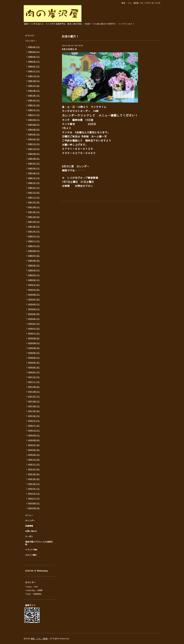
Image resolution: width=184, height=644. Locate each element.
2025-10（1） (34, 76)
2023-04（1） (34, 168)
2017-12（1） (34, 377)
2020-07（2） (34, 256)
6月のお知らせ (70, 49)
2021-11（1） (34, 197)
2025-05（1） (34, 96)
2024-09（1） (34, 120)
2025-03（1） (34, 100)
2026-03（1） (34, 57)
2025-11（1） (34, 71)
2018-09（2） (34, 338)
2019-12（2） (34, 285)
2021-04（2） (34, 217)
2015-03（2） (34, 479)
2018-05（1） (34, 353)
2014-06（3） (34, 508)
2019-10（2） (34, 290)
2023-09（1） (34, 154)
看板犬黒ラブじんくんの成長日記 (39, 543)
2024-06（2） (34, 129)
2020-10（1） (34, 246)
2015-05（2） (34, 474)
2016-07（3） (34, 445)
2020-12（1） (34, 236)
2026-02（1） (34, 62)
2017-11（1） (34, 382)
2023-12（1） (34, 144)
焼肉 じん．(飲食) (40, 639)
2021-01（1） (34, 231)
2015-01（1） (34, 489)
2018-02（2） (34, 367)
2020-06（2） (34, 261)
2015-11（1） (34, 464)
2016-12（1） (34, 421)
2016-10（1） (34, 430)
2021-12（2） (34, 193)
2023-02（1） (34, 173)
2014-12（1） (34, 494)
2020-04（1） (34, 270)
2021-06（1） (34, 207)
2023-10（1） (34, 149)
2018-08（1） (34, 343)
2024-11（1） (34, 115)
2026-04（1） (34, 52)
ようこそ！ (30, 35)
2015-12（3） (34, 460)
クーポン (29, 536)
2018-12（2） (34, 329)
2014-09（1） (34, 503)
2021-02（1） (34, 227)
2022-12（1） (34, 178)
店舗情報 (29, 526)
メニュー (29, 515)
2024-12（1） (34, 110)
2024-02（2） (34, 139)
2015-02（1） (34, 484)
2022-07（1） (34, 183)
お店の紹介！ (31, 41)
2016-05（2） (34, 450)
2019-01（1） (34, 324)
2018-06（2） (34, 348)
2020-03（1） (34, 275)
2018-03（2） (34, 363)
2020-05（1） (34, 265)
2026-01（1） (34, 66)
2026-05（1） (34, 47)
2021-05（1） (34, 212)
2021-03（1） (34, 222)
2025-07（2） (34, 86)
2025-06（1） (34, 91)
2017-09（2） (34, 387)
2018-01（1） (34, 372)
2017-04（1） (34, 406)
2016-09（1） (34, 435)
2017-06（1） (34, 401)
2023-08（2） (34, 159)
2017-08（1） (34, 392)
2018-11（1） (34, 333)
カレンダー (30, 521)
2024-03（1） (34, 134)
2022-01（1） (34, 188)
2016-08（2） (34, 440)
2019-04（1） (34, 309)
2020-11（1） (34, 241)
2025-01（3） (34, 105)
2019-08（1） (34, 295)
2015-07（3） (34, 469)
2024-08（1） (34, 125)
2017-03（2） (34, 411)
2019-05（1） (34, 304)
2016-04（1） (34, 455)
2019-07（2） (34, 299)
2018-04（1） (34, 358)
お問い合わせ (31, 531)
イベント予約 (31, 550)
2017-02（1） (34, 416)
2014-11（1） (34, 498)
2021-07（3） (34, 202)
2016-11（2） (34, 426)
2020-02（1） (34, 280)
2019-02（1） (34, 319)
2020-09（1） (34, 251)
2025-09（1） (34, 81)
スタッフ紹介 (31, 555)
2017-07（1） (34, 396)
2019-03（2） (34, 314)
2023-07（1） (34, 163)
